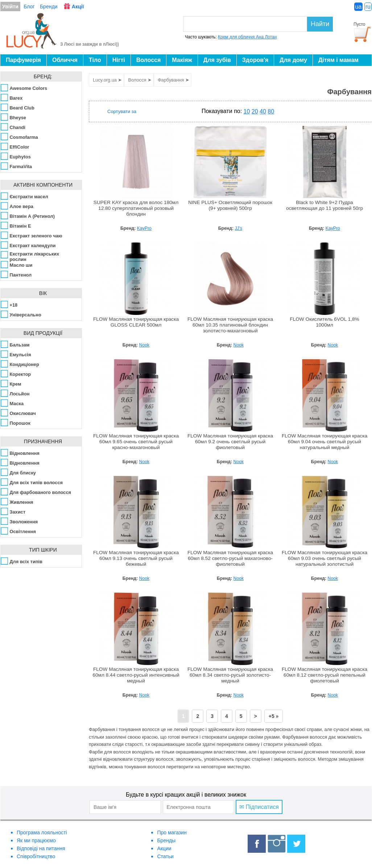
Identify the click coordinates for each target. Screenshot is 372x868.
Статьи (165, 856)
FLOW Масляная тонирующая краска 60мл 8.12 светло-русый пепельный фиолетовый (325, 675)
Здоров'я (255, 60)
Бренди (49, 7)
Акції (78, 7)
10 (247, 111)
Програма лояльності (42, 832)
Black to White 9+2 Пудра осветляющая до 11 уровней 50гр (325, 205)
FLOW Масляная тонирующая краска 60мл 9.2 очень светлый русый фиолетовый (230, 442)
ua (359, 7)
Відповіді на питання (41, 848)
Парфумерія (23, 60)
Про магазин (172, 832)
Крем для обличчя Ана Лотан (247, 37)
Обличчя (65, 60)
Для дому (293, 60)
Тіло (95, 60)
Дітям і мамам (338, 60)
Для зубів (217, 60)
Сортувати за (122, 111)
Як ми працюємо (36, 840)
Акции (164, 848)
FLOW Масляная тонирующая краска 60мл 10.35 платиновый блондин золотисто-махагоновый (230, 325)
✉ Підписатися (259, 807)
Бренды (166, 840)
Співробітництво (36, 856)
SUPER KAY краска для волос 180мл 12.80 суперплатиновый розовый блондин (136, 208)
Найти (320, 24)
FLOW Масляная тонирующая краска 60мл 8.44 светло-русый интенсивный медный (136, 675)
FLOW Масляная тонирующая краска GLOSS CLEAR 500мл (136, 322)
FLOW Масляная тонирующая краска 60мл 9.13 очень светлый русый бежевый (136, 558)
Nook (144, 345)
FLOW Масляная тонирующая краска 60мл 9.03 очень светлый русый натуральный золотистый (325, 558)
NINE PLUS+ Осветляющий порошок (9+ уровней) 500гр (230, 205)
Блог (29, 7)
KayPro (144, 228)
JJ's (239, 228)
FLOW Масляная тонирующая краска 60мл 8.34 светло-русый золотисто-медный (230, 675)
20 (255, 111)
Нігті (119, 60)
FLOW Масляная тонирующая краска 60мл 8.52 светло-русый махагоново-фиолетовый (230, 558)
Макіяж (182, 60)
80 (271, 111)
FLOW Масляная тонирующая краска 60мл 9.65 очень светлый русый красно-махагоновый (136, 442)
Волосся (149, 60)
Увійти (10, 7)
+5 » (274, 716)
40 (263, 111)
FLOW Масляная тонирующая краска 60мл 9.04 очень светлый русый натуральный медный (325, 442)
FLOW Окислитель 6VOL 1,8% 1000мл (324, 322)
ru (368, 7)
